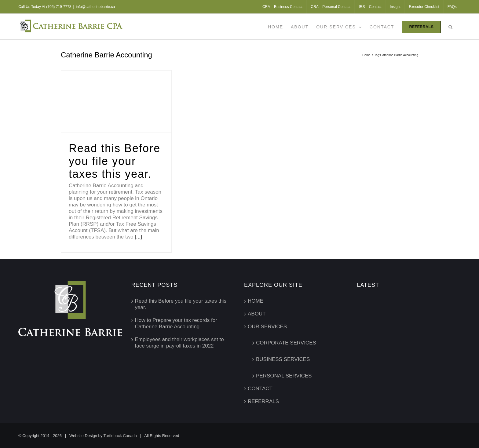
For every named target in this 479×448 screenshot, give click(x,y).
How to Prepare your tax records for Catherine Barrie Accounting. (176, 323)
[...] (138, 237)
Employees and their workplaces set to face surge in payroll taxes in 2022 (179, 343)
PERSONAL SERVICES (284, 376)
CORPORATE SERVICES (286, 343)
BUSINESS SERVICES (283, 359)
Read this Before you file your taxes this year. (115, 161)
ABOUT (257, 314)
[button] (451, 27)
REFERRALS (263, 401)
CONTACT (260, 389)
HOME (256, 301)
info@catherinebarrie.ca (96, 7)
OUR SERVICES (267, 327)
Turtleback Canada (120, 436)
